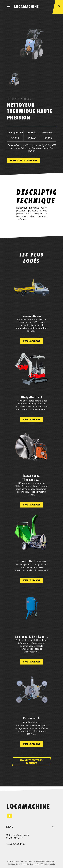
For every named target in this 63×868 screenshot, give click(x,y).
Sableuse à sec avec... (32, 637)
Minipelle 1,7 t (32, 397)
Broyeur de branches (32, 561)
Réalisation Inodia (48, 864)
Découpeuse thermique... (32, 478)
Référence (13, 99)
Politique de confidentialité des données (24, 864)
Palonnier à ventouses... (32, 720)
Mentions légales (49, 861)
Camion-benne (32, 316)
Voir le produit (32, 341)
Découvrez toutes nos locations (32, 762)
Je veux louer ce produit (23, 160)
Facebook (10, 816)
